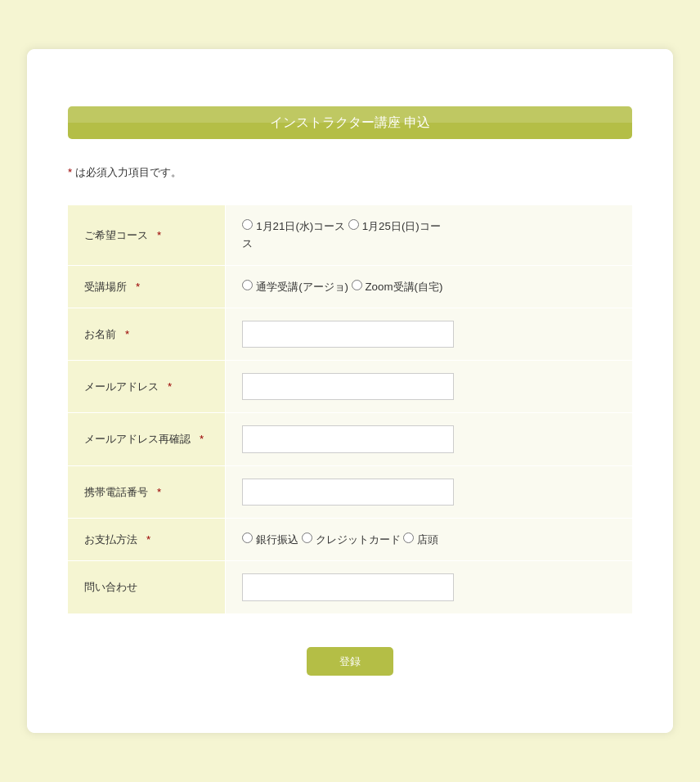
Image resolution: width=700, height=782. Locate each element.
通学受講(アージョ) (296, 287)
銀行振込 (271, 539)
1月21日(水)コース (295, 226)
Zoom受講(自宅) (397, 287)
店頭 (421, 539)
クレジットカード (352, 539)
